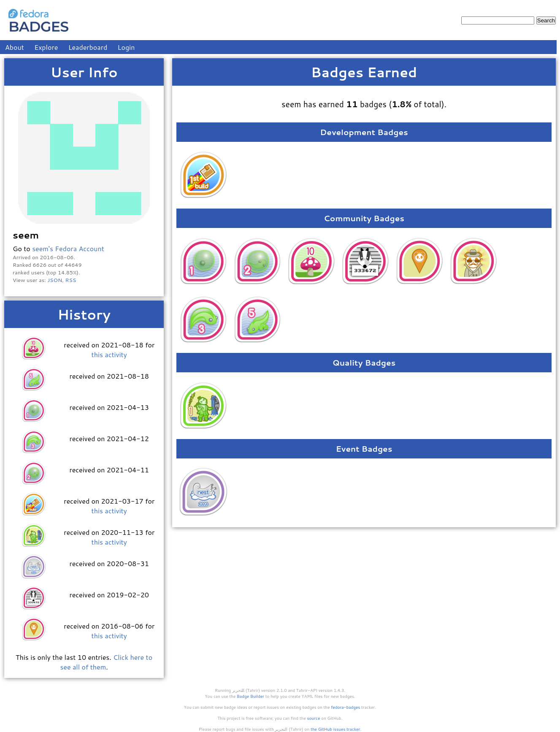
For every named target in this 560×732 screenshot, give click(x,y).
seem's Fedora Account (68, 248)
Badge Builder (250, 696)
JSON (55, 280)
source (314, 718)
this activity (109, 354)
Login (126, 47)
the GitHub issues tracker (335, 729)
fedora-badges (345, 707)
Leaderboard (88, 47)
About (15, 47)
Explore (46, 47)
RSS (71, 280)
